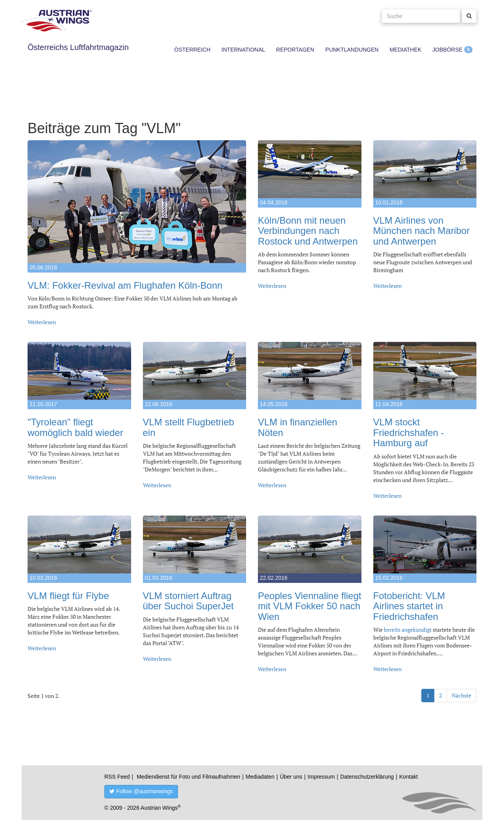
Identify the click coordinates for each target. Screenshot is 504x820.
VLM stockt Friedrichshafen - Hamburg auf (409, 432)
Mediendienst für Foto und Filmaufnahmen (188, 777)
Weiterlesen (42, 322)
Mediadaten (260, 777)
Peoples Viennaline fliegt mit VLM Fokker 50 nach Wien (309, 606)
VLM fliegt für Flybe (68, 596)
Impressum (321, 777)
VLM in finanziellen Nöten (297, 427)
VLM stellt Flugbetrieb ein (189, 427)
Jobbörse (447, 50)
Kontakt (409, 777)
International (243, 50)
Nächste (461, 695)
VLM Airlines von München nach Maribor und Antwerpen (422, 231)
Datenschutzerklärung (367, 777)
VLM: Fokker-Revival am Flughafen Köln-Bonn (125, 285)
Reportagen (295, 50)
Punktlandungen (352, 50)
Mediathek (405, 50)
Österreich (193, 50)
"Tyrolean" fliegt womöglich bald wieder (75, 427)
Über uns (291, 777)
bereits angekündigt (408, 630)
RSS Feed (117, 777)
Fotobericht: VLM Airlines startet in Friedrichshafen (409, 606)
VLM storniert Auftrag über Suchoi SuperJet (188, 601)
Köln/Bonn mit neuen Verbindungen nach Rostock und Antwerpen (308, 231)
